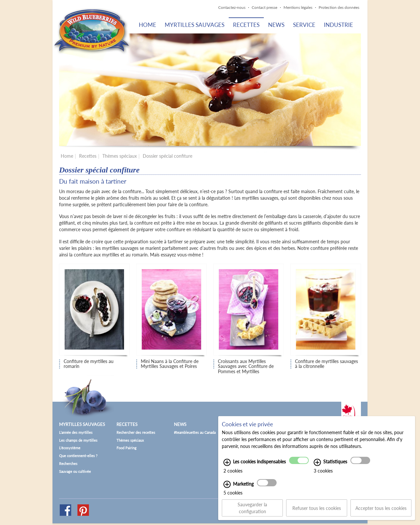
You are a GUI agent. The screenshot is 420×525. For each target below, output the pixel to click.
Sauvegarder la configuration (252, 512)
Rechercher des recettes (136, 432)
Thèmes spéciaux (120, 156)
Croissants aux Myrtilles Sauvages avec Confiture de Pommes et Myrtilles (246, 364)
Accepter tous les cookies (381, 512)
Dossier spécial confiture (168, 156)
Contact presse (264, 7)
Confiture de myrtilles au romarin (89, 364)
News (276, 25)
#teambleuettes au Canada (195, 432)
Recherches (68, 464)
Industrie (338, 25)
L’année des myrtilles (76, 432)
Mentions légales (298, 7)
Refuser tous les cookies (317, 512)
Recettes (246, 25)
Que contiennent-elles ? (78, 456)
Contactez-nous (232, 7)
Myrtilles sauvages (195, 25)
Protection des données (339, 7)
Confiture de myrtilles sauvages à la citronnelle (326, 364)
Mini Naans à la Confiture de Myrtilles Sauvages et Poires (170, 364)
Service (304, 25)
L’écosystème (70, 448)
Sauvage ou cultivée (75, 471)
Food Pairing (126, 448)
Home (147, 25)
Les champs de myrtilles (78, 440)
